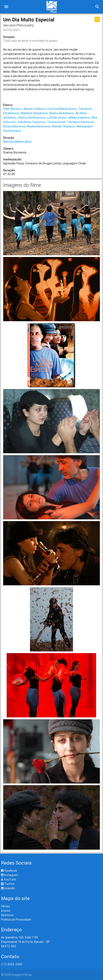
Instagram (10, 875)
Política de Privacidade (16, 920)
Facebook (9, 871)
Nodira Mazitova (14, 126)
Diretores (7, 915)
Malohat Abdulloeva (34, 113)
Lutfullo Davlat (57, 118)
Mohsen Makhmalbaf (17, 142)
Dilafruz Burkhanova (32, 118)
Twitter (8, 884)
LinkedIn (8, 888)
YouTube (9, 879)
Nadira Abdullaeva (62, 113)
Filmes (5, 906)
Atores (6, 911)
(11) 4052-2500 (12, 964)
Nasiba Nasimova (38, 126)
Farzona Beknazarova (62, 109)
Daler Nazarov (13, 109)
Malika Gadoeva (79, 118)
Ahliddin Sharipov (63, 126)
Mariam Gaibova (35, 109)
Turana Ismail (56, 122)
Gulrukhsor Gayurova (31, 122)
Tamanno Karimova (80, 122)
